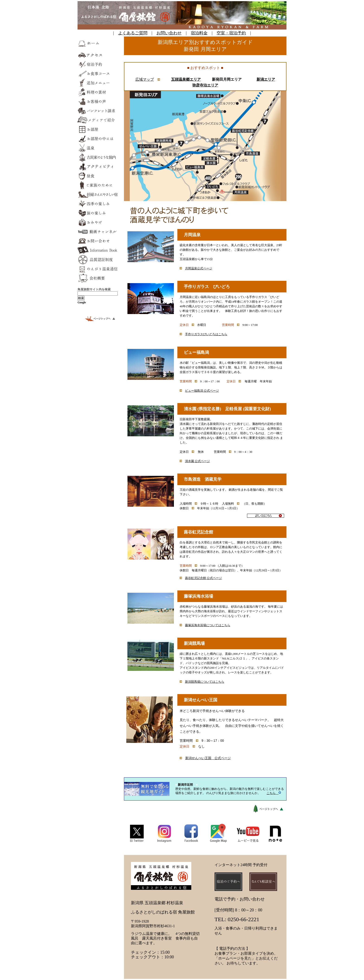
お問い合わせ (169, 33)
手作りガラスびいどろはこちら (206, 334)
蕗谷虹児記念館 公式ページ (203, 578)
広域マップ (145, 79)
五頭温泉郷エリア (186, 79)
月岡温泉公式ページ (199, 268)
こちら (274, 793)
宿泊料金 (199, 33)
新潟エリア (266, 79)
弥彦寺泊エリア (205, 85)
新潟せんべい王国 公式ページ (208, 758)
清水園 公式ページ (197, 461)
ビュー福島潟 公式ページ (202, 391)
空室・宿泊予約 (231, 33)
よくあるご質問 (133, 33)
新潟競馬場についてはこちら (205, 682)
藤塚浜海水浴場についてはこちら (208, 625)
